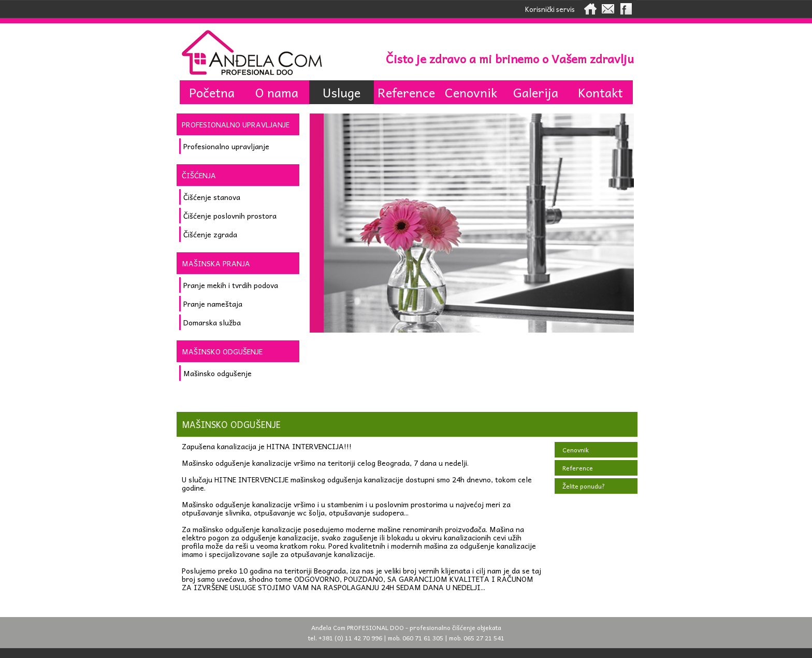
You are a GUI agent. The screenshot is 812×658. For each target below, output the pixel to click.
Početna (212, 92)
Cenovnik (471, 92)
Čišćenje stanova (212, 197)
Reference (406, 92)
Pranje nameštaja (213, 304)
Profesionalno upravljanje (226, 146)
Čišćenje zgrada (210, 234)
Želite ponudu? (584, 486)
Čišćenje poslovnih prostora (230, 216)
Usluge (342, 92)
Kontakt (600, 92)
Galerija (536, 92)
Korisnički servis (550, 9)
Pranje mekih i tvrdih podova (231, 285)
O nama (277, 92)
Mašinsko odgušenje (218, 373)
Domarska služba (212, 322)
